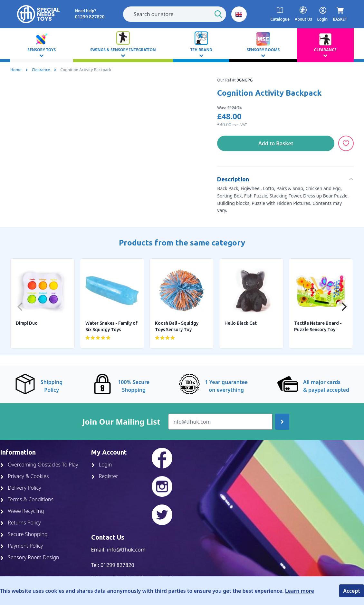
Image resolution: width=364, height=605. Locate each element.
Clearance (41, 70)
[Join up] (282, 422)
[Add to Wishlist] (346, 143)
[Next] (343, 307)
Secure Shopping (24, 534)
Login (102, 465)
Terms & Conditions (27, 499)
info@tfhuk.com (126, 550)
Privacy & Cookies (24, 476)
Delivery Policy (21, 488)
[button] (239, 14)
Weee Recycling (22, 511)
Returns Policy (20, 523)
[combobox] (175, 14)
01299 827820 (117, 565)
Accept (352, 591)
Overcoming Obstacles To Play (39, 465)
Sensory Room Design (30, 557)
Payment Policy (21, 546)
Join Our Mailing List (121, 422)
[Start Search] (218, 14)
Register (105, 476)
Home (16, 70)
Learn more (300, 591)
